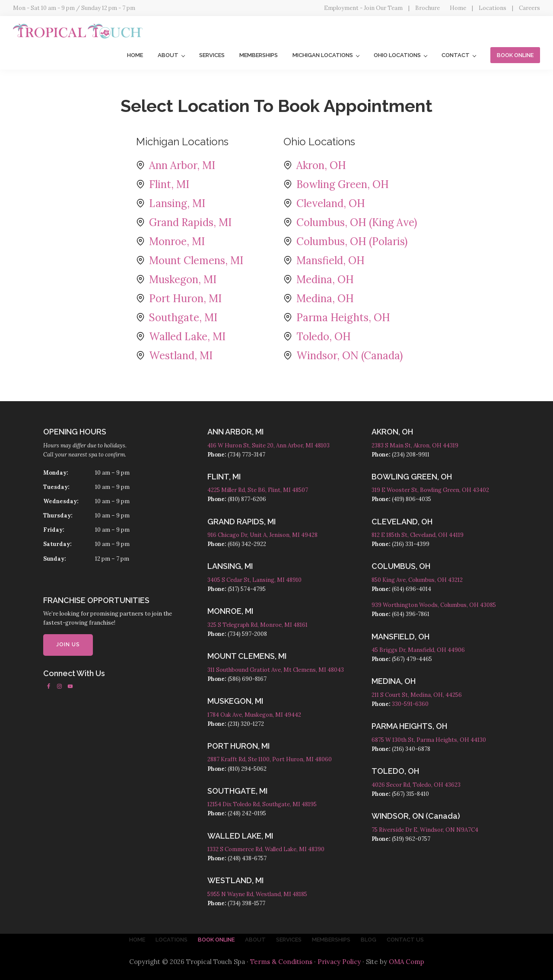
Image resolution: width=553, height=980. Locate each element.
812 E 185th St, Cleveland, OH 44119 (418, 535)
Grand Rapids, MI (190, 222)
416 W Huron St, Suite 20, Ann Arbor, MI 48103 (269, 445)
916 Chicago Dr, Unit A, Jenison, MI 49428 (262, 535)
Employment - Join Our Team (363, 8)
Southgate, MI (183, 318)
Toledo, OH (324, 337)
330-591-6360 (410, 704)
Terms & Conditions (281, 962)
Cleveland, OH (331, 203)
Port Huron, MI (185, 298)
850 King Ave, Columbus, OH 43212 (417, 580)
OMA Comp (407, 962)
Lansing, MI (177, 203)
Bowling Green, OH (343, 184)
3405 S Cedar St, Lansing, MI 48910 (254, 580)
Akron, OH (321, 165)
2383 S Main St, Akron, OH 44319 (415, 445)
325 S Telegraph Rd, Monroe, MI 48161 (257, 625)
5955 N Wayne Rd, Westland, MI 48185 (257, 894)
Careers (529, 8)
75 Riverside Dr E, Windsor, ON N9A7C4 (425, 830)
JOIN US (68, 645)
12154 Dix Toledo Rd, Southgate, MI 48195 (262, 804)
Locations (493, 8)
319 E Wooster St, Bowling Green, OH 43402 (430, 490)
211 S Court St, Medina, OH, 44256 (417, 695)
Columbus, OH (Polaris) (352, 241)
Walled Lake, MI (187, 337)
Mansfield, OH (331, 260)
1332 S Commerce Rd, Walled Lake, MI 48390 (266, 849)
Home (458, 8)
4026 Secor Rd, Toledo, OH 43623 (416, 785)
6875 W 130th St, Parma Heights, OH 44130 (429, 740)
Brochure (427, 8)
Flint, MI (169, 184)
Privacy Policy (339, 962)
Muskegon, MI (183, 279)
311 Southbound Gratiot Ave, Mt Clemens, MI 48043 (276, 670)
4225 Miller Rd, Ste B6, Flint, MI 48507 (258, 490)
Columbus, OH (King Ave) (357, 222)
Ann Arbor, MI (182, 165)
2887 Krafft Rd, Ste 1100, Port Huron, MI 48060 (270, 759)
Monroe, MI (177, 241)
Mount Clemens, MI (196, 260)
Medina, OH (325, 279)
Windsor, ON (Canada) (350, 356)
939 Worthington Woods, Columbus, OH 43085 (434, 605)
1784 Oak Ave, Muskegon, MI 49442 (254, 715)
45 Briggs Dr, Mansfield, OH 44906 (418, 650)
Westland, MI (181, 356)
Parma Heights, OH (343, 318)
